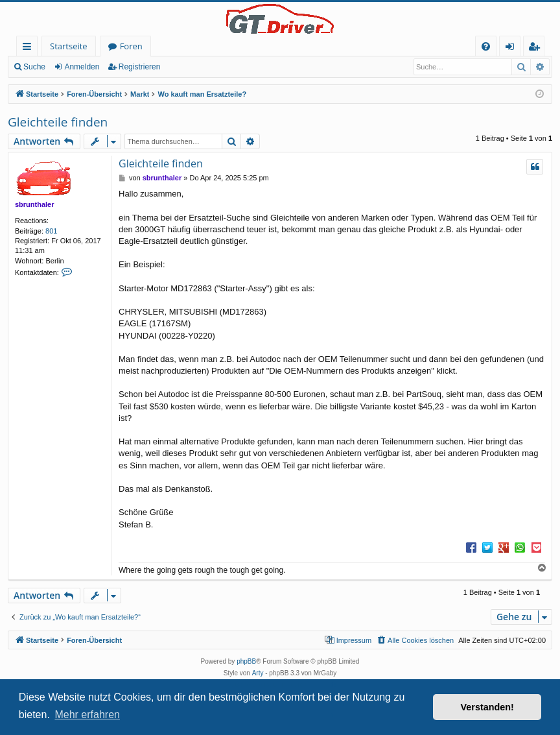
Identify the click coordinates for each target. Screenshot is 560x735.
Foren (131, 46)
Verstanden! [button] (487, 707)
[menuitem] (486, 46)
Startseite (69, 46)
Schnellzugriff (29, 48)
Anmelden (82, 67)
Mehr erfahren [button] (87, 715)
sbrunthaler (35, 204)
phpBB (246, 661)
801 (51, 231)
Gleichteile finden (58, 122)
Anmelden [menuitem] (513, 48)
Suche (34, 67)
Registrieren (140, 67)
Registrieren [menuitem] (537, 48)
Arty (258, 673)
